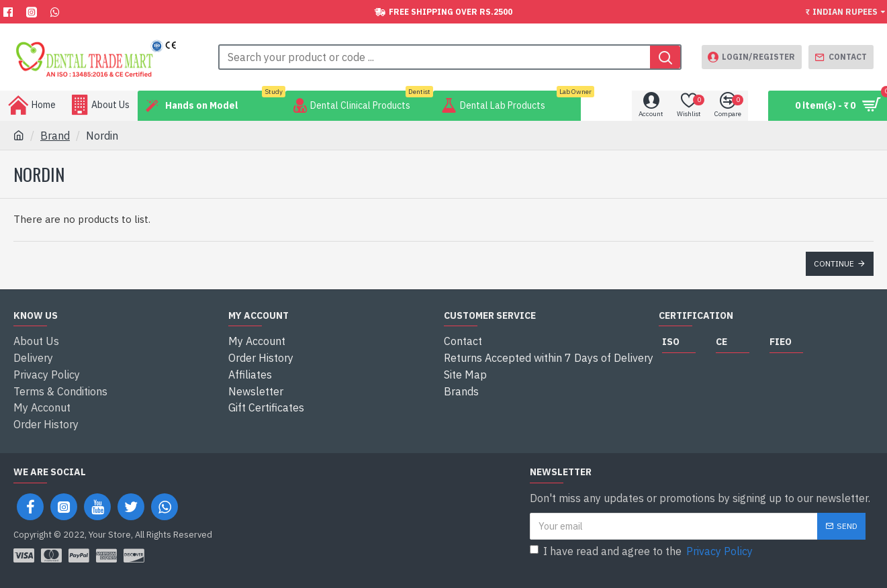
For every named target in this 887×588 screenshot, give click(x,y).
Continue (834, 263)
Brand (55, 136)
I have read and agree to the (642, 548)
